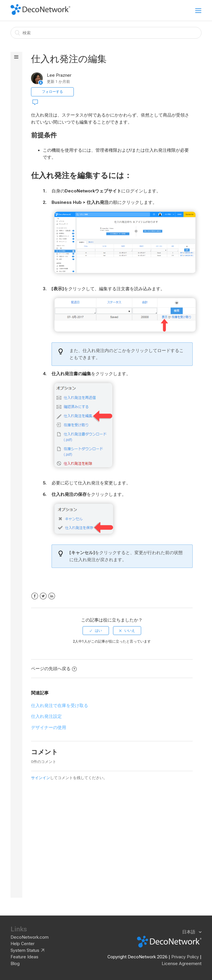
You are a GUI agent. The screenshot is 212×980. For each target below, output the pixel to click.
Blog (15, 964)
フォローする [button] (52, 92)
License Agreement (182, 964)
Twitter (43, 596)
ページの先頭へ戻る (54, 669)
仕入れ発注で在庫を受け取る (60, 706)
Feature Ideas (24, 957)
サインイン (41, 778)
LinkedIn (52, 596)
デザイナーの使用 (49, 728)
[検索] (106, 33)
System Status (25, 950)
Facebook (35, 596)
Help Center (23, 944)
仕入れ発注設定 (46, 716)
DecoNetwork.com (30, 937)
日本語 (189, 932)
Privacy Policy (185, 957)
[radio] (96, 631)
